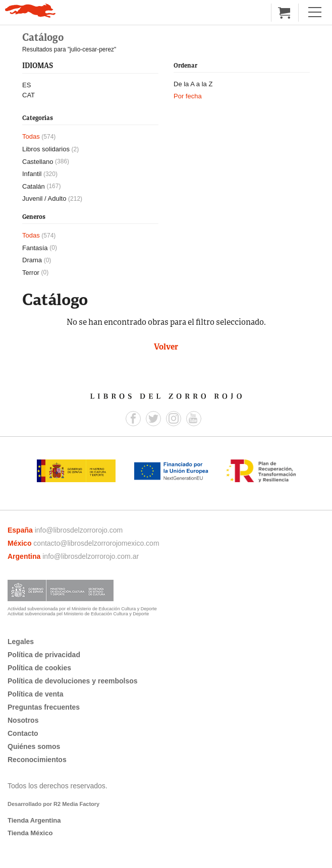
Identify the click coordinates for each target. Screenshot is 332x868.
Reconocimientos (37, 760)
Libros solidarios (46, 149)
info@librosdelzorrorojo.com (79, 530)
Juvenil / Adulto (44, 198)
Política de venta (35, 694)
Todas (31, 136)
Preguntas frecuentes (44, 707)
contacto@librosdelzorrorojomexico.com (96, 543)
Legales (21, 642)
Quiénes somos (34, 746)
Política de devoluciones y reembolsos (73, 681)
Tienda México (30, 833)
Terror (31, 273)
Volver (166, 348)
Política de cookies (39, 668)
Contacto (23, 733)
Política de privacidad (44, 655)
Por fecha (188, 96)
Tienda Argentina (34, 820)
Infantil (32, 174)
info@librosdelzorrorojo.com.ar (91, 556)
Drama (32, 260)
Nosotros (23, 720)
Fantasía (35, 248)
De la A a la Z (193, 84)
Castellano (38, 162)
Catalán (34, 186)
